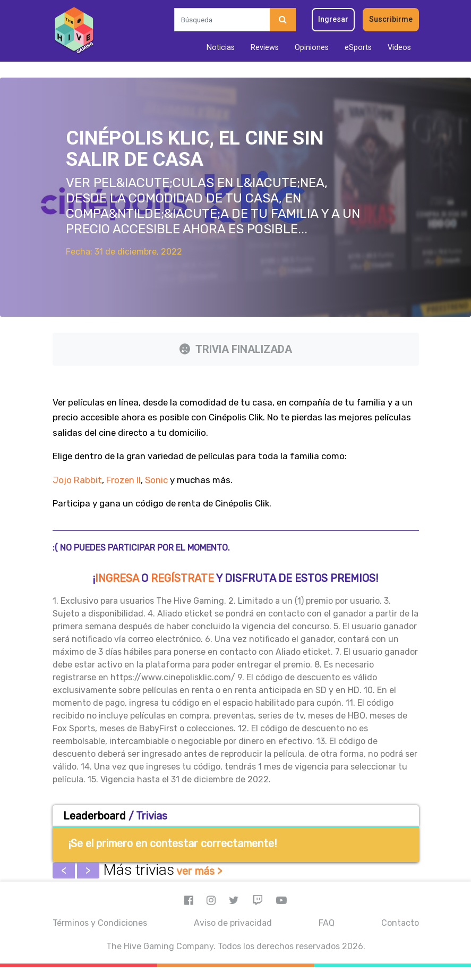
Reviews (265, 48)
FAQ (327, 923)
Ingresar (333, 19)
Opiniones (312, 48)
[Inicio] (74, 31)
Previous (64, 871)
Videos (399, 48)
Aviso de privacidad (233, 923)
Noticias (221, 48)
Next (88, 871)
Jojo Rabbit (77, 480)
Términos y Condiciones (100, 923)
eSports (358, 48)
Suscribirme (391, 19)
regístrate (182, 578)
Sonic (156, 480)
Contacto (400, 923)
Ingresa (117, 578)
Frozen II (123, 480)
